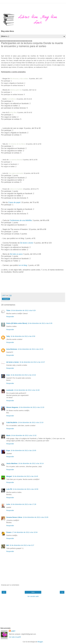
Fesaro (9, 532)
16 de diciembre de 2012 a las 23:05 (36, 517)
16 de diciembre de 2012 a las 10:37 (32, 362)
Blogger (40, 642)
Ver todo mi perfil (15, 637)
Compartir (6, 299)
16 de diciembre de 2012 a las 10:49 (27, 390)
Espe (8, 450)
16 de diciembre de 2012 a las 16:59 (26, 489)
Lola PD (9, 489)
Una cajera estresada (16, 173)
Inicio (33, 592)
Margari (9, 476)
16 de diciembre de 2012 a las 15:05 (23, 450)
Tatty (8, 336)
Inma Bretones (12, 349)
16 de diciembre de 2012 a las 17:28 (23, 504)
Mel (8, 545)
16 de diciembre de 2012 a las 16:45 (25, 476)
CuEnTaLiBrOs (12, 422)
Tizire (8, 310)
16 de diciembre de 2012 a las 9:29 (23, 310)
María (8, 435)
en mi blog (23, 265)
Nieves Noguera (12, 407)
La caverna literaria (15, 160)
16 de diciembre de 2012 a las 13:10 (31, 422)
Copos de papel (14, 202)
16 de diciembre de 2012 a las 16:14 (31, 463)
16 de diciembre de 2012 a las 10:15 (31, 349)
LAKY (13, 631)
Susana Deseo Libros (14, 517)
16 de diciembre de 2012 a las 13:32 (24, 435)
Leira (8, 504)
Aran (8, 375)
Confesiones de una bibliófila (21, 220)
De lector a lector (27, 243)
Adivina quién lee (16, 90)
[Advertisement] (33, 6)
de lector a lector (13, 362)
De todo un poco (16, 254)
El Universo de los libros (17, 144)
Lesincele (10, 390)
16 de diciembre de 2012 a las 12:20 (32, 407)
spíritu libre (13, 112)
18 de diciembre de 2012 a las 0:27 (22, 545)
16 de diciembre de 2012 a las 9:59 (23, 336)
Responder (10, 317)
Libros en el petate (16, 189)
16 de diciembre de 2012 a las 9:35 (40, 323)
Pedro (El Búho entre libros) (17, 323)
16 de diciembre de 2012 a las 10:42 (23, 375)
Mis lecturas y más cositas (19, 79)
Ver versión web (33, 596)
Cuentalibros (11, 99)
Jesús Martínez (12, 463)
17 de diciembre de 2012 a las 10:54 (25, 532)
